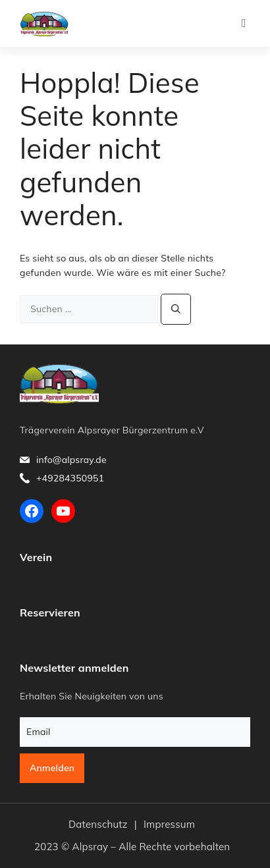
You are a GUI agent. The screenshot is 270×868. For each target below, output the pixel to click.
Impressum (169, 824)
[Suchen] (176, 309)
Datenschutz (98, 824)
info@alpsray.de (71, 460)
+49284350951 (70, 478)
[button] (244, 23)
